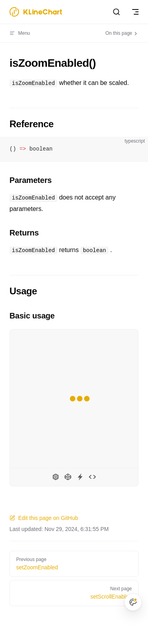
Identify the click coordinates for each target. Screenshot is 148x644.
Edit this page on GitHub (44, 518)
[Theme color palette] (133, 602)
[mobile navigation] (135, 12)
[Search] (116, 12)
